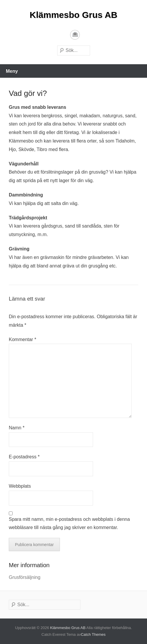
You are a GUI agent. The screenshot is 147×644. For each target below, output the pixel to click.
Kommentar (22, 339)
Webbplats (20, 486)
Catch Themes (93, 634)
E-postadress (75, 35)
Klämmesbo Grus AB (73, 15)
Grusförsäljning (25, 577)
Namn (17, 428)
